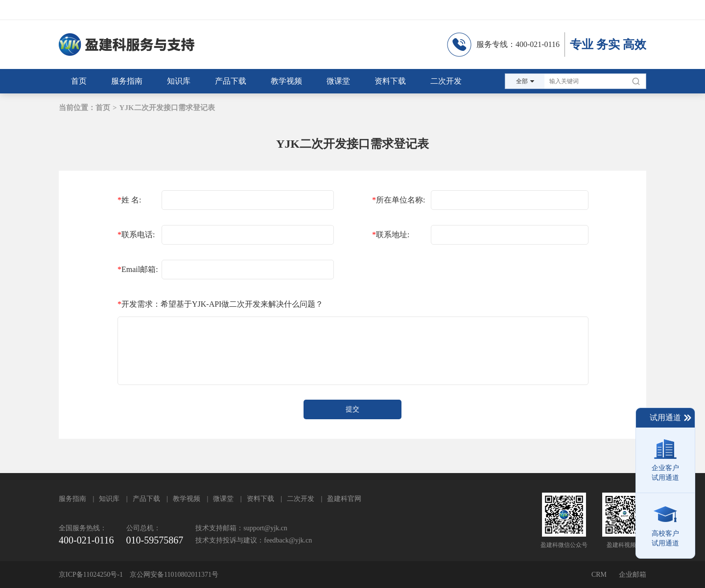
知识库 (109, 499)
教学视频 (187, 499)
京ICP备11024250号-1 (91, 575)
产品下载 (146, 499)
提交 (352, 409)
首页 (103, 108)
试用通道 (671, 418)
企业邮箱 (633, 575)
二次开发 (301, 499)
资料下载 (260, 499)
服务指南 (72, 499)
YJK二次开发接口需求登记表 (167, 108)
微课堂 (223, 499)
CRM (599, 575)
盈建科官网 (344, 499)
